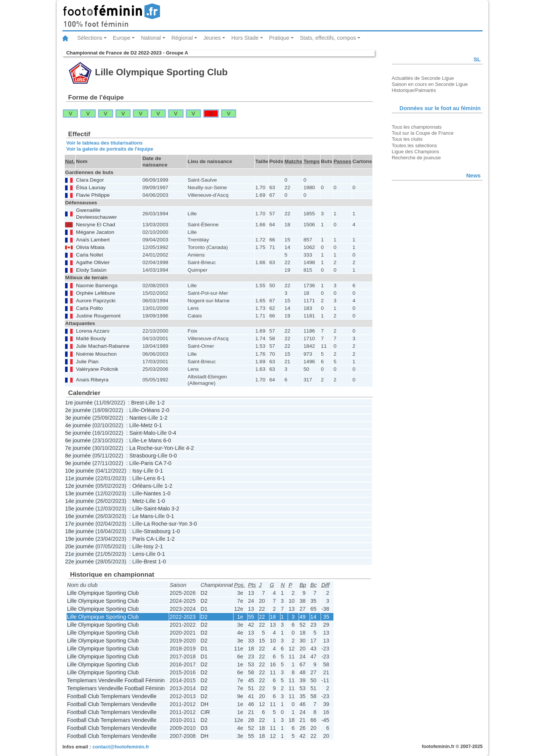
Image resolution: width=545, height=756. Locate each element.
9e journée (78, 463)
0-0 (173, 456)
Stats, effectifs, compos (328, 38)
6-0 (167, 440)
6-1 (161, 478)
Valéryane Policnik (97, 369)
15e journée (79, 509)
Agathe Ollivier (93, 262)
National (151, 38)
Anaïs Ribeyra (92, 380)
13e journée (79, 493)
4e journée (78, 425)
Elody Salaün (91, 270)
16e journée (79, 516)
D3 (204, 728)
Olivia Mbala (90, 247)
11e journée (79, 478)
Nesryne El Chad (96, 225)
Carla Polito (90, 308)
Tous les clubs (407, 139)
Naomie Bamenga (97, 285)
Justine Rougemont (98, 316)
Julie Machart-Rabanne (103, 346)
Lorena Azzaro (93, 331)
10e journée (79, 471)
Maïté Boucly (91, 338)
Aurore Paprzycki (96, 301)
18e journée (79, 531)
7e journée (78, 448)
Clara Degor (90, 180)
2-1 (159, 546)
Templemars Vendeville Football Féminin (116, 680)
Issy (137, 471)
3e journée (78, 418)
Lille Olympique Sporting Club (103, 593)
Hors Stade (245, 38)
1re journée (79, 403)
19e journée (79, 539)
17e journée (79, 524)
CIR (205, 712)
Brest (137, 403)
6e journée (78, 440)
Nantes (138, 418)
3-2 (175, 509)
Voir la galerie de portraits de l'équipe (110, 149)
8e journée (78, 456)
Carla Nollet (90, 255)
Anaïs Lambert (93, 240)
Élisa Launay (91, 187)
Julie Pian (87, 362)
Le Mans (151, 440)
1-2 (161, 403)
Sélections (90, 38)
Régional (182, 38)
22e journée (79, 562)
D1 (204, 609)
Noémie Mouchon (96, 354)
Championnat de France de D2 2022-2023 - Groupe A (127, 53)
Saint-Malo (142, 433)
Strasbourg (143, 456)
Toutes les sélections (414, 145)
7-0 (167, 463)
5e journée (78, 433)
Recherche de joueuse (416, 158)
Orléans (150, 410)
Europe (121, 38)
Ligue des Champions (415, 152)
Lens (150, 478)
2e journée (78, 410)
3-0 (193, 524)
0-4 (172, 433)
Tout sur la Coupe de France (423, 133)
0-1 (158, 425)
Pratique (279, 38)
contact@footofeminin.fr (121, 747)
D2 (204, 593)
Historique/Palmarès (414, 90)
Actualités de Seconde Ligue (423, 78)
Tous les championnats (417, 127)
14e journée (79, 501)
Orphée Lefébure (96, 293)
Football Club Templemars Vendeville (112, 696)
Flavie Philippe (93, 195)
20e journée (79, 546)
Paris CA (151, 463)
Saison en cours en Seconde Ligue (430, 84)
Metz (147, 425)
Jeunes (212, 38)
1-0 (167, 493)
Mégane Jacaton (95, 232)
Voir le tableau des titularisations (104, 143)
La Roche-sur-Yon (151, 448)
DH (205, 704)
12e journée (79, 486)
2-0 (165, 410)
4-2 (190, 448)
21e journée (79, 554)
